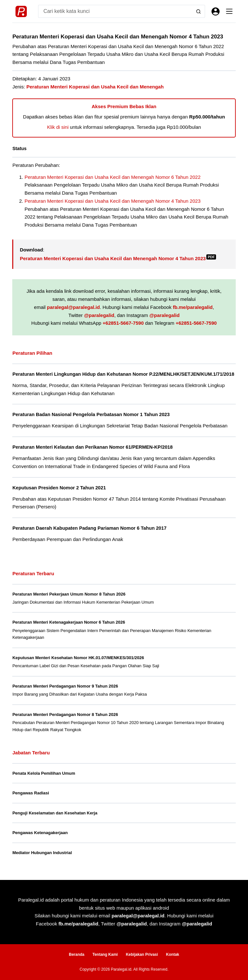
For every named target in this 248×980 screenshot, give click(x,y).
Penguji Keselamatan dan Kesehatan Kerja (55, 813)
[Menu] (229, 11)
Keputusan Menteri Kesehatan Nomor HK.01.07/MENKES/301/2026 (78, 658)
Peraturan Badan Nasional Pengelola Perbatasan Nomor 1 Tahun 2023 (91, 414)
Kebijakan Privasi (142, 954)
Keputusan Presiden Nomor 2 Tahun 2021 (59, 488)
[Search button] (199, 11)
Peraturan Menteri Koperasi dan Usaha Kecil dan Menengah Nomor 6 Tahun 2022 (113, 177)
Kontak (173, 954)
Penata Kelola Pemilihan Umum (44, 773)
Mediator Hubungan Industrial (42, 853)
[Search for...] (115, 11)
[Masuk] (216, 11)
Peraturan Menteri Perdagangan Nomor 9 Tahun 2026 (65, 686)
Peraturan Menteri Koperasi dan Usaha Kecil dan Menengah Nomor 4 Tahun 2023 (113, 201)
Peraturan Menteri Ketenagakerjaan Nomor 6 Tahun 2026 (69, 622)
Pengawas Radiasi (31, 793)
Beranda (77, 954)
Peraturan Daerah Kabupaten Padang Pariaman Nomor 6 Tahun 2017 (89, 528)
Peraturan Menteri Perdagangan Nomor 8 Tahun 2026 (65, 715)
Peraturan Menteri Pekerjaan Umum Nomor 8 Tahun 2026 (69, 594)
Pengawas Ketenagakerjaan (40, 833)
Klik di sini (58, 127)
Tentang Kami (105, 954)
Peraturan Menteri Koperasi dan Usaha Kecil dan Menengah (95, 87)
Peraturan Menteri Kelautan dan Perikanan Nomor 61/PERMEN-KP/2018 (92, 447)
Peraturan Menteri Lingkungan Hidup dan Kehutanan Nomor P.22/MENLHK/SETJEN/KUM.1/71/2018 (123, 374)
